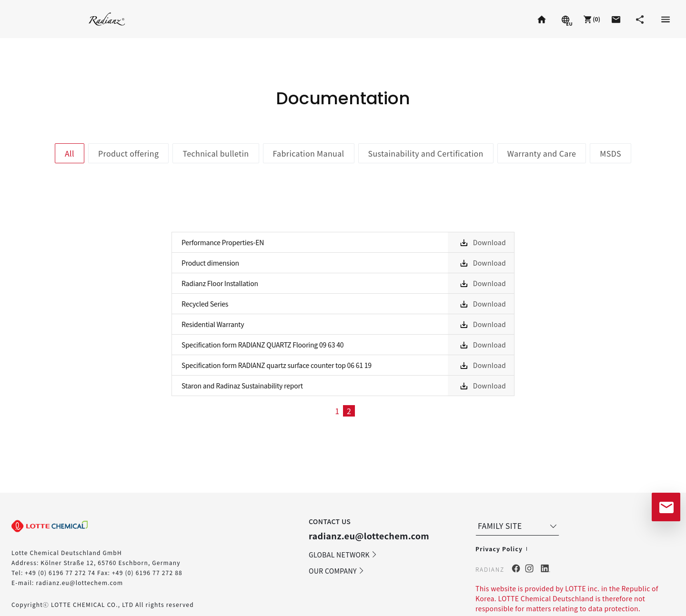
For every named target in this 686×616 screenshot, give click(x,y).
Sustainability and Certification (426, 153)
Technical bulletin (216, 153)
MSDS (610, 153)
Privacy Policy (499, 549)
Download (489, 242)
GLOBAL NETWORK (343, 555)
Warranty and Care (542, 153)
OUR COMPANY (337, 571)
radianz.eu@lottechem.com (79, 582)
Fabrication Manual (309, 153)
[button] (591, 19)
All (70, 153)
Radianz (107, 19)
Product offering (128, 153)
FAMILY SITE (518, 526)
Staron (30, 19)
